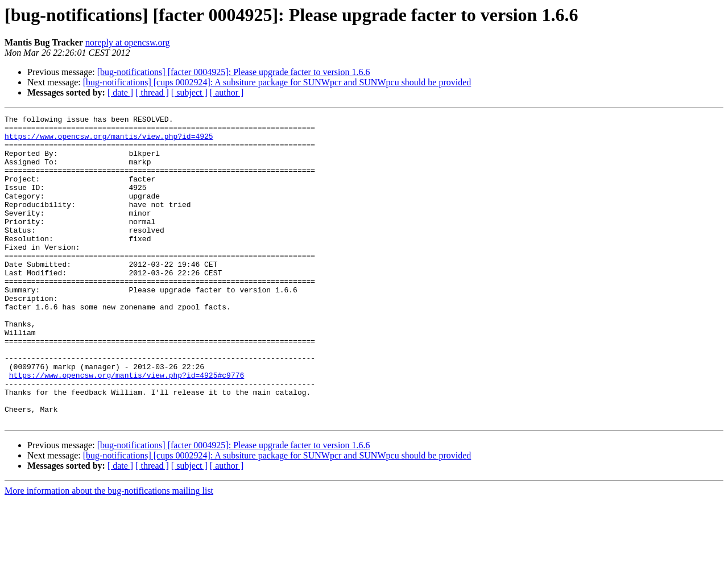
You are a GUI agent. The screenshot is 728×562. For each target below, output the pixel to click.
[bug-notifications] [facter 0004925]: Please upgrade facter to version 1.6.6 (234, 72)
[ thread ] (152, 92)
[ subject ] (189, 92)
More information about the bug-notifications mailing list (109, 552)
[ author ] (227, 92)
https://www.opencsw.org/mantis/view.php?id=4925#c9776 (127, 428)
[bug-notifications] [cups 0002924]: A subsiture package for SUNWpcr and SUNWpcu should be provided (277, 82)
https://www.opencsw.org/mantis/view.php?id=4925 (109, 141)
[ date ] (120, 92)
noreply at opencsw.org (127, 42)
